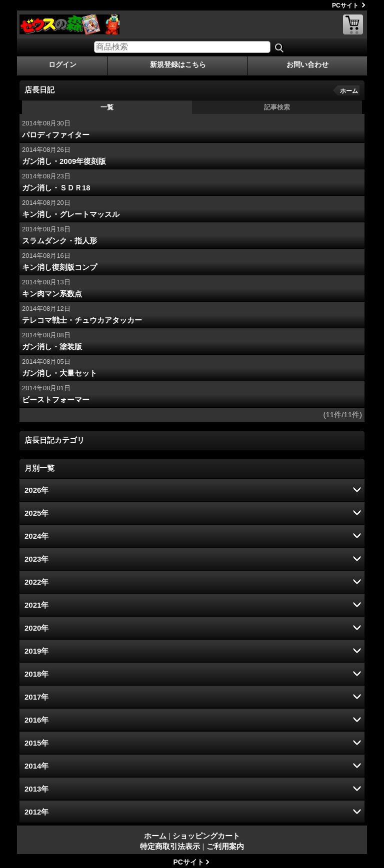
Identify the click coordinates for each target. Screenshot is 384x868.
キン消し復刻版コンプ (59, 267)
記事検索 (277, 107)
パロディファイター (56, 135)
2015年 (36, 743)
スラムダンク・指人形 (59, 241)
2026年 (36, 490)
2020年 (36, 628)
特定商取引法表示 (170, 846)
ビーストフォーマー (56, 400)
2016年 (36, 720)
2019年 (36, 651)
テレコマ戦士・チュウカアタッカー (82, 320)
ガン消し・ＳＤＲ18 (56, 188)
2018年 (36, 674)
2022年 (36, 582)
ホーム (349, 91)
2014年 (36, 766)
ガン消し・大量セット (59, 373)
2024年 (36, 536)
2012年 (36, 812)
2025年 (36, 513)
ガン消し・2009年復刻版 (64, 161)
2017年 (36, 697)
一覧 (107, 107)
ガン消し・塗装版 (52, 347)
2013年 (36, 789)
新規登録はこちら (178, 64)
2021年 (36, 605)
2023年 (36, 559)
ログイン (62, 64)
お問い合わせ (307, 64)
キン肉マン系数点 (52, 294)
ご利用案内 (225, 846)
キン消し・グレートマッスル (71, 214)
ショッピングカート (353, 24)
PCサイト (345, 5)
